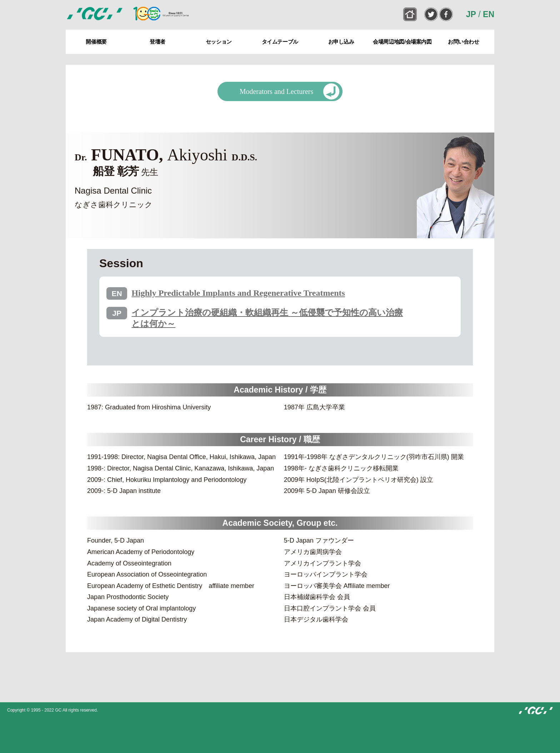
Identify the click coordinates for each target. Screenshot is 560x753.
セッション (219, 42)
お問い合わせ (464, 42)
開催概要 (96, 42)
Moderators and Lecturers (277, 91)
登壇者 (157, 42)
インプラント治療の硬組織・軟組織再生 (267, 318)
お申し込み (341, 42)
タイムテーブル (280, 42)
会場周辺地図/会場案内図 (402, 42)
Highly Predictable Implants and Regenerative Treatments (238, 293)
